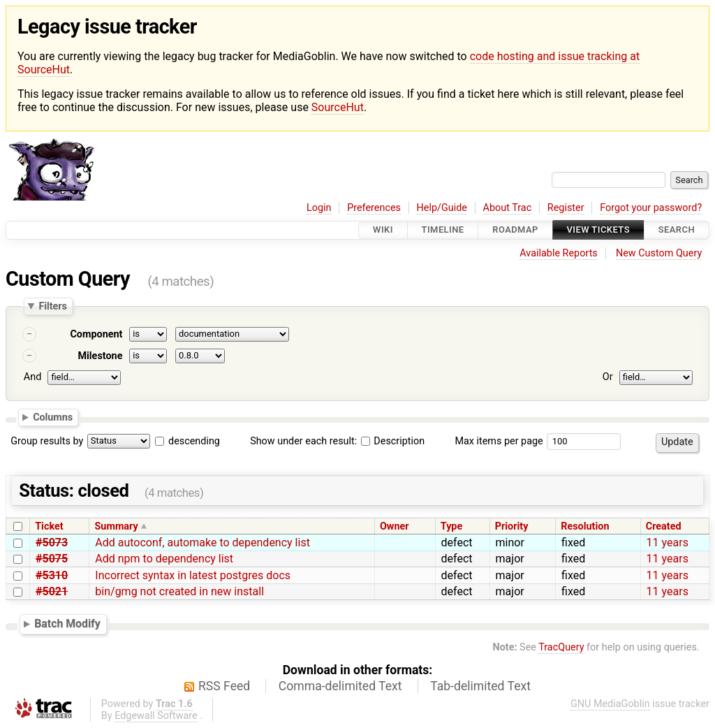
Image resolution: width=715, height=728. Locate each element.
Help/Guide (442, 208)
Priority (512, 526)
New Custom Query (659, 253)
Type (451, 526)
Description (393, 441)
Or (608, 377)
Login (319, 208)
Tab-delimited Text (480, 686)
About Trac (508, 208)
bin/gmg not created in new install (179, 591)
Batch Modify (67, 624)
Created (664, 526)
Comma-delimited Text (340, 686)
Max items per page (499, 441)
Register (566, 208)
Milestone (100, 356)
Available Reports (559, 253)
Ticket (49, 526)
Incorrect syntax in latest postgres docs (193, 575)
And (32, 377)
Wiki (383, 230)
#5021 (52, 591)
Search (677, 230)
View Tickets (598, 230)
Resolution (585, 526)
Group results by (47, 441)
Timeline (443, 230)
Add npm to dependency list (164, 559)
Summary (117, 526)
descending (194, 441)
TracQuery (561, 647)
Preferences (374, 208)
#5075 (52, 559)
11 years (668, 543)
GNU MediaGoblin (610, 704)
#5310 (52, 575)
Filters (52, 306)
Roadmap (515, 230)
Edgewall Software (156, 716)
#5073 (52, 543)
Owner (395, 526)
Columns (53, 417)
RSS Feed (224, 686)
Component (96, 334)
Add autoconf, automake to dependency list (202, 543)
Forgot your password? (651, 208)
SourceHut (338, 107)
